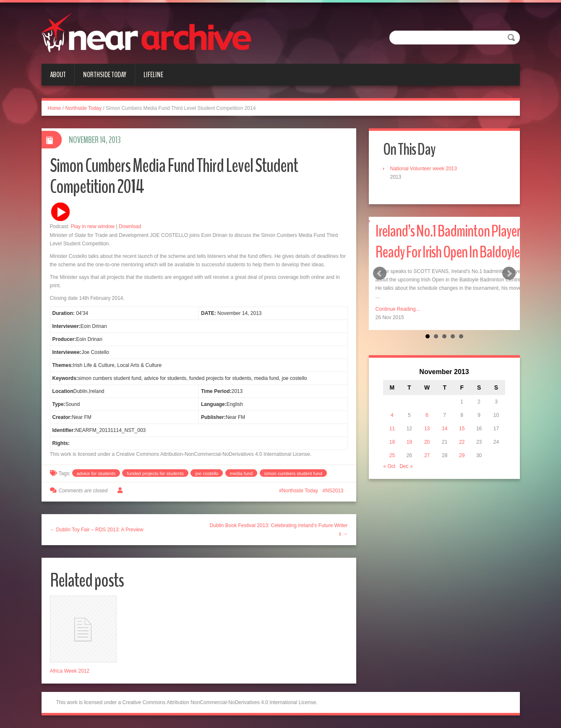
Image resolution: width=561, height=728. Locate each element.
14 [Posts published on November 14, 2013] (445, 429)
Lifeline (153, 75)
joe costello (207, 473)
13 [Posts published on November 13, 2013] (427, 429)
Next (509, 273)
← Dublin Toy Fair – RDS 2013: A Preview (97, 530)
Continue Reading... (398, 309)
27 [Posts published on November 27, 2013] (427, 455)
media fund (241, 473)
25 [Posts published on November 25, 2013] (392, 455)
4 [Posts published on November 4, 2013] (392, 415)
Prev (380, 273)
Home (55, 108)
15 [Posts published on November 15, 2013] (462, 429)
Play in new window (93, 226)
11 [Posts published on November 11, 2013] (392, 429)
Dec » (406, 466)
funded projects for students (155, 473)
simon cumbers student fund (293, 473)
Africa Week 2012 (70, 671)
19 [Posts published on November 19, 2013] (409, 442)
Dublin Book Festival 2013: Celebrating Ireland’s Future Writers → (278, 530)
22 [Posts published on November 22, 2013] (462, 442)
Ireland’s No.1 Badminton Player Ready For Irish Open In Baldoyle (448, 242)
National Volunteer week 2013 (424, 169)
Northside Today (105, 75)
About (58, 75)
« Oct (390, 466)
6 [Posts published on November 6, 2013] (427, 415)
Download (130, 226)
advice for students (96, 473)
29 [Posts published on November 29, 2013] (462, 455)
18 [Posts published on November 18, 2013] (392, 442)
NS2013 (334, 491)
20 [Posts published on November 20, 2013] (427, 442)
